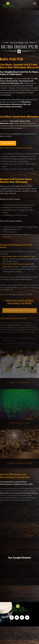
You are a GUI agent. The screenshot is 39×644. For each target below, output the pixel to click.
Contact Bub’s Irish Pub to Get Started (19, 311)
